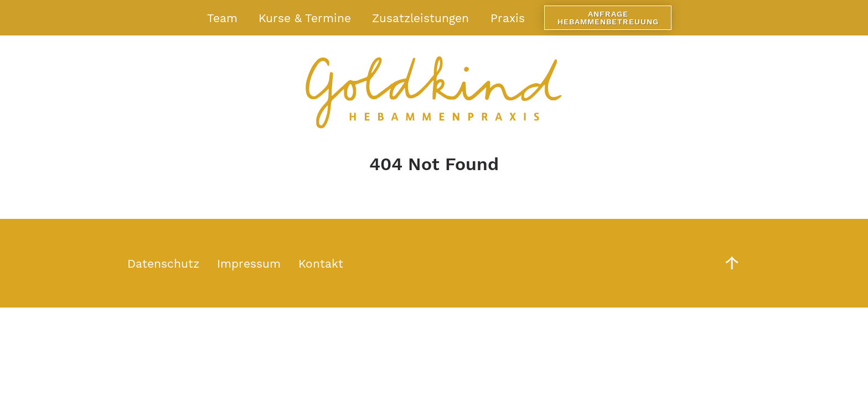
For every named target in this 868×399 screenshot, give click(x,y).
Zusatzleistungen (420, 18)
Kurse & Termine (305, 18)
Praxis (508, 18)
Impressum (249, 264)
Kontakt (321, 264)
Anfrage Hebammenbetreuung (608, 18)
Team (222, 18)
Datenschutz (163, 264)
